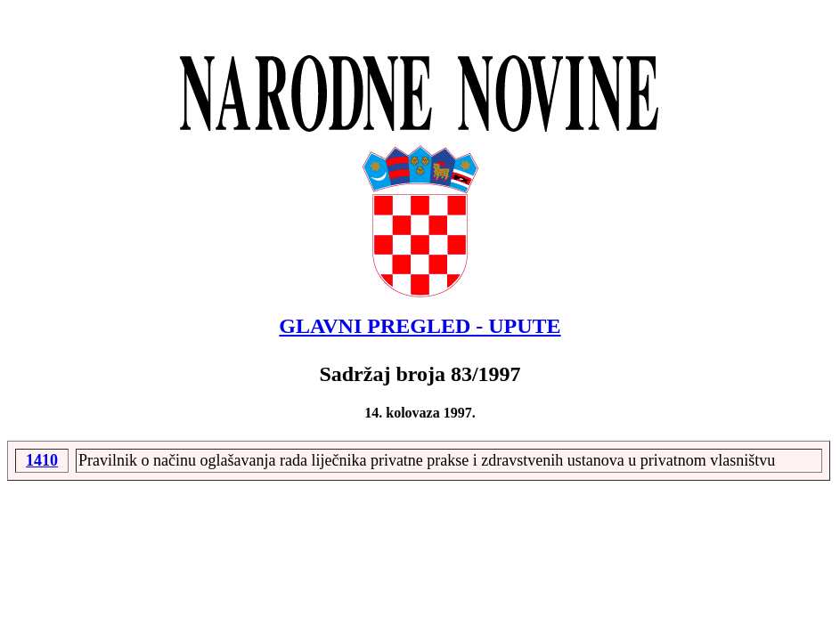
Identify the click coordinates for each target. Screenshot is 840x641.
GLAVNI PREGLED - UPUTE (420, 326)
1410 (42, 460)
